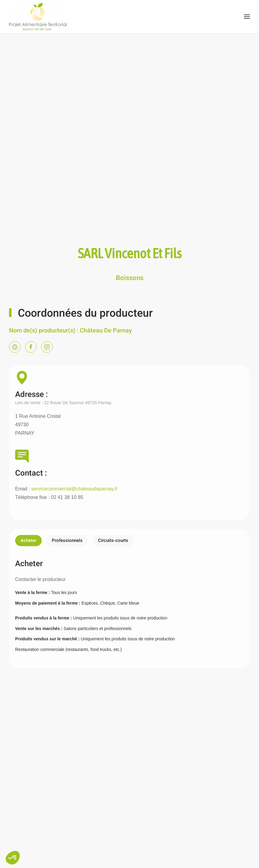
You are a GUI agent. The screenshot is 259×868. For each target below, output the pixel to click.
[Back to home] (38, 17)
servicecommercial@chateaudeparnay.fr (74, 489)
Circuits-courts (113, 540)
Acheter (28, 540)
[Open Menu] (247, 17)
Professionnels (67, 540)
